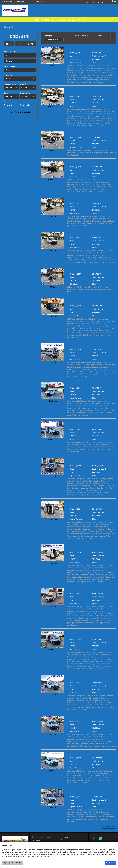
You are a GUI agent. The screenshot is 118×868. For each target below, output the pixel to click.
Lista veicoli (45, 20)
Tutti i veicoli (107, 27)
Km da (6, 93)
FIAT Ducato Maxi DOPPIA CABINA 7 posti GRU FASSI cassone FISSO (91, 677)
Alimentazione (9, 66)
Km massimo (25, 93)
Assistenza (72, 20)
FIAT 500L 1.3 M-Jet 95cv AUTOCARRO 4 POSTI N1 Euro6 (89, 48)
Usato (9, 44)
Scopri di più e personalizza (12, 863)
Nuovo (31, 44)
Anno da (23, 84)
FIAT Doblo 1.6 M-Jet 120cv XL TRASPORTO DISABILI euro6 (90, 162)
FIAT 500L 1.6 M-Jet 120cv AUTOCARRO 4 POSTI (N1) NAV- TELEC (90, 90)
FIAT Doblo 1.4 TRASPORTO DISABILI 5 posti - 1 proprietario (90, 133)
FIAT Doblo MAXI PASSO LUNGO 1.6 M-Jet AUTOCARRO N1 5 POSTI (90, 300)
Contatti (81, 20)
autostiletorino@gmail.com (14, 2)
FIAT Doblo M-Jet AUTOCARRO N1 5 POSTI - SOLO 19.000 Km (91, 383)
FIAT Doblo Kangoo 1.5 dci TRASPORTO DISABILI (86, 269)
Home (36, 20)
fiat (115, 27)
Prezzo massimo (10, 84)
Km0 (20, 44)
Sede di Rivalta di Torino (42, 837)
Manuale (9, 105)
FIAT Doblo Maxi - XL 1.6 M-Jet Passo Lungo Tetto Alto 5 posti (91, 345)
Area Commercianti (100, 2)
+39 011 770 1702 (36, 2)
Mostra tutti (32, 118)
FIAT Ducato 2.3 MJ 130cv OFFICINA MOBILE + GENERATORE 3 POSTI (91, 423)
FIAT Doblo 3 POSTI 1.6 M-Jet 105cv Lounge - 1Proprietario (90, 233)
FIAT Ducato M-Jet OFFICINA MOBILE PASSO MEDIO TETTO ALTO (90, 791)
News (87, 2)
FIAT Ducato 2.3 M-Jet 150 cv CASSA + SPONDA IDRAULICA (90, 589)
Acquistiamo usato (58, 20)
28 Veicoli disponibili (20, 112)
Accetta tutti (111, 863)
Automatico (26, 105)
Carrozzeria (8, 75)
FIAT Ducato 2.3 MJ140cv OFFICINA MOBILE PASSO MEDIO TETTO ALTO (90, 460)
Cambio (6, 102)
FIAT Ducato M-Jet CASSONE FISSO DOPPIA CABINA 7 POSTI (90, 753)
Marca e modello (10, 52)
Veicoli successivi (109, 827)
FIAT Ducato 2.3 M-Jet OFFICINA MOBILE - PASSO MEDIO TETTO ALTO (92, 633)
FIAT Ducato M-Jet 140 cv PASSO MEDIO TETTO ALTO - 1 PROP (91, 717)
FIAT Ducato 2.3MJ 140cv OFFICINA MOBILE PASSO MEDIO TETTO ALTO (90, 547)
